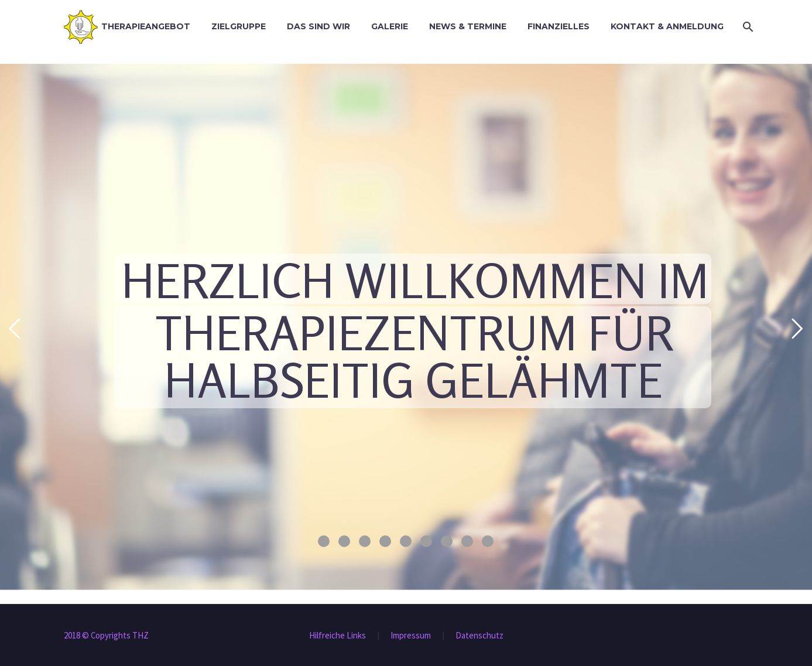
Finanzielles (559, 26)
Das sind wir (318, 26)
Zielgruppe (239, 26)
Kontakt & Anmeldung (667, 26)
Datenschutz (479, 636)
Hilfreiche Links (338, 636)
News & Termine (468, 26)
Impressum (411, 636)
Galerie (390, 26)
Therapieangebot (146, 26)
